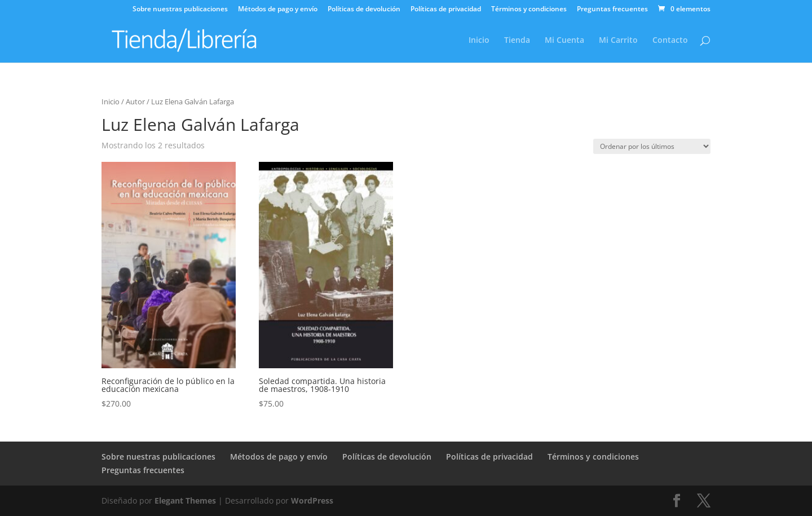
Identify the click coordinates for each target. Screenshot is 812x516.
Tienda (517, 41)
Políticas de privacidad (446, 10)
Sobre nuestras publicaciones (180, 10)
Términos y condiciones (529, 10)
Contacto (670, 41)
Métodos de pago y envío (278, 10)
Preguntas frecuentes (612, 10)
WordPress (312, 500)
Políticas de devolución (364, 10)
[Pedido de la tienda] (652, 146)
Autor (135, 102)
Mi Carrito (618, 41)
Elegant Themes (185, 500)
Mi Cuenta (564, 41)
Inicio (479, 41)
